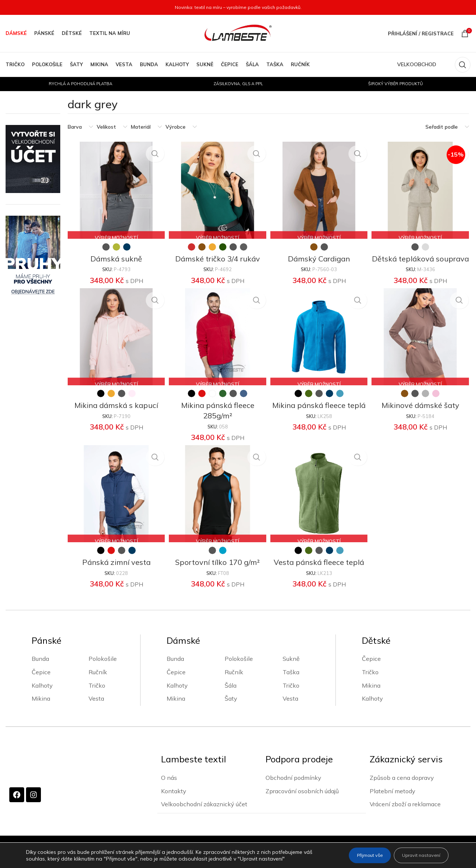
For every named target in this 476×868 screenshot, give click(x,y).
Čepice (41, 682)
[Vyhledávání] (463, 65)
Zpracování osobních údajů (302, 800)
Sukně (291, 668)
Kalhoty (42, 695)
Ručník (98, 682)
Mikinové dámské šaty (422, 414)
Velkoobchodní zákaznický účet (204, 813)
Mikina (41, 708)
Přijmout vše (355, 855)
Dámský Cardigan (319, 256)
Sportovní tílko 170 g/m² (217, 572)
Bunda (40, 668)
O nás (169, 787)
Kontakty (174, 800)
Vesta (96, 708)
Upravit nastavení (416, 855)
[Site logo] (238, 33)
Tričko (97, 695)
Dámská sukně (115, 256)
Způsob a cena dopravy (402, 787)
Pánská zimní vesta (115, 572)
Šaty (231, 708)
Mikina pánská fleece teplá (319, 414)
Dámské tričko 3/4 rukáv (217, 256)
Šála (231, 695)
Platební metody (393, 800)
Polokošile (103, 668)
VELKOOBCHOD (417, 64)
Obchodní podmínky (293, 787)
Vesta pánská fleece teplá (319, 572)
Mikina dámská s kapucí (115, 414)
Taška (291, 682)
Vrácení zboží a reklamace (405, 813)
